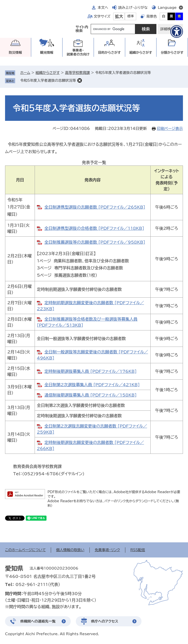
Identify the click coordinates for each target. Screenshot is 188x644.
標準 (131, 16)
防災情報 (15, 53)
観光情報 (47, 53)
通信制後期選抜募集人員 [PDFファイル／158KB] (91, 395)
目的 (109, 53)
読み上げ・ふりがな (133, 8)
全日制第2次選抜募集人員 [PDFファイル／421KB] (92, 385)
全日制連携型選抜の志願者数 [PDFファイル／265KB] (95, 207)
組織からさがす (48, 73)
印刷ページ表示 (170, 129)
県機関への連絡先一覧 (38, 621)
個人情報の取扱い (70, 550)
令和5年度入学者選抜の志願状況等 (48, 80)
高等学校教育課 (77, 73)
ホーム (25, 73)
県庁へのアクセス (105, 621)
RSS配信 (138, 550)
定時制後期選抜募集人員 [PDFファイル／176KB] (91, 371)
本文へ (103, 8)
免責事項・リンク (107, 550)
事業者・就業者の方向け (78, 52)
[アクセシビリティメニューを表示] (177, 32)
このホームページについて (25, 550)
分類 (172, 53)
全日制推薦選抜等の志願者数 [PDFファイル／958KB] (95, 242)
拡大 (119, 16)
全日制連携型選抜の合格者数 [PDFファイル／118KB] (94, 228)
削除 (80, 80)
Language (167, 8)
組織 (141, 53)
